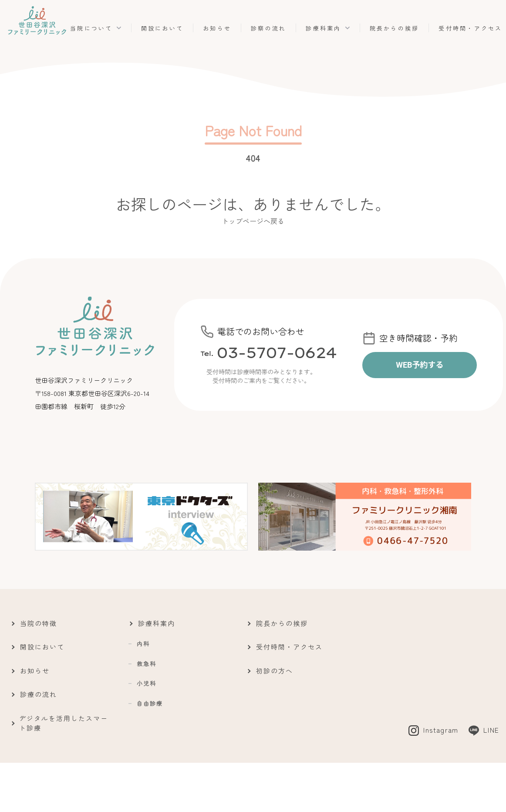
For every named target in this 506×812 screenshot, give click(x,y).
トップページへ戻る (253, 221)
